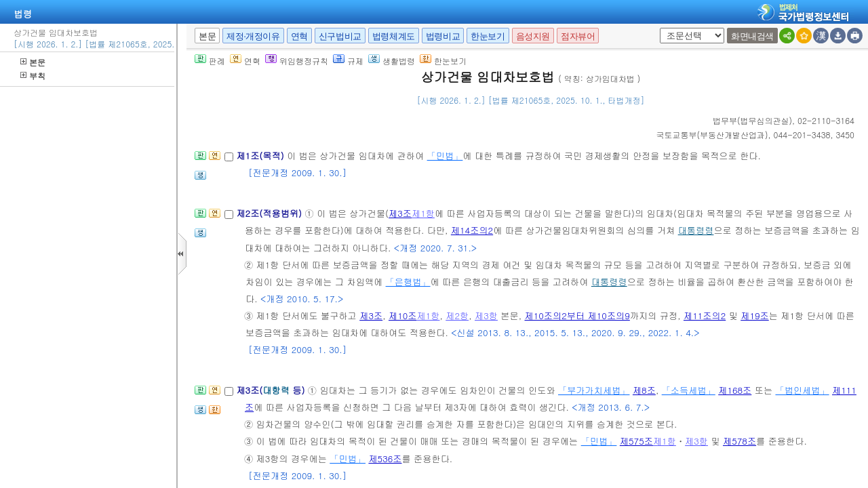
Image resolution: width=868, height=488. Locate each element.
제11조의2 (705, 316)
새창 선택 (657, 28)
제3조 (400, 213)
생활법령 (392, 61)
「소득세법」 (689, 390)
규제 (348, 61)
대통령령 (696, 230)
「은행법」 (408, 282)
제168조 (735, 390)
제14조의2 (472, 230)
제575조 (636, 441)
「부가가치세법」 (594, 390)
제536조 (385, 459)
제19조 (755, 316)
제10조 (403, 316)
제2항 (457, 316)
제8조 (644, 390)
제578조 (739, 441)
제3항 (486, 316)
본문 (33, 62)
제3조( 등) (272, 390)
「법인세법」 (802, 390)
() (752, 120)
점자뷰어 (578, 36)
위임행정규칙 (297, 61)
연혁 (299, 36)
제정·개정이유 (253, 36)
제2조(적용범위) (270, 213)
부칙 (33, 76)
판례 (210, 61)
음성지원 (533, 36)
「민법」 (445, 156)
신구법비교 (340, 36)
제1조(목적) (261, 156)
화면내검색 (752, 36)
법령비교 (443, 36)
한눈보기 (488, 36)
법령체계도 (394, 36)
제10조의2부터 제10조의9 (577, 316)
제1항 (423, 213)
